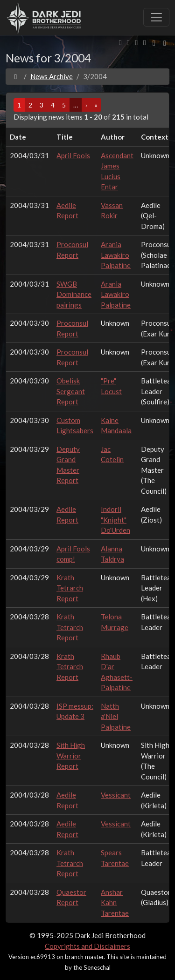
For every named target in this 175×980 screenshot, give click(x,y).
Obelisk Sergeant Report (71, 391)
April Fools (73, 155)
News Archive (52, 76)
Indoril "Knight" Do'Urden (115, 520)
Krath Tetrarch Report (70, 588)
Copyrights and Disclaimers (87, 946)
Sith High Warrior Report (71, 755)
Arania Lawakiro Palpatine (116, 255)
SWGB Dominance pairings (74, 294)
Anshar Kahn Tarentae (115, 903)
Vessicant (116, 795)
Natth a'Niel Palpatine (116, 716)
